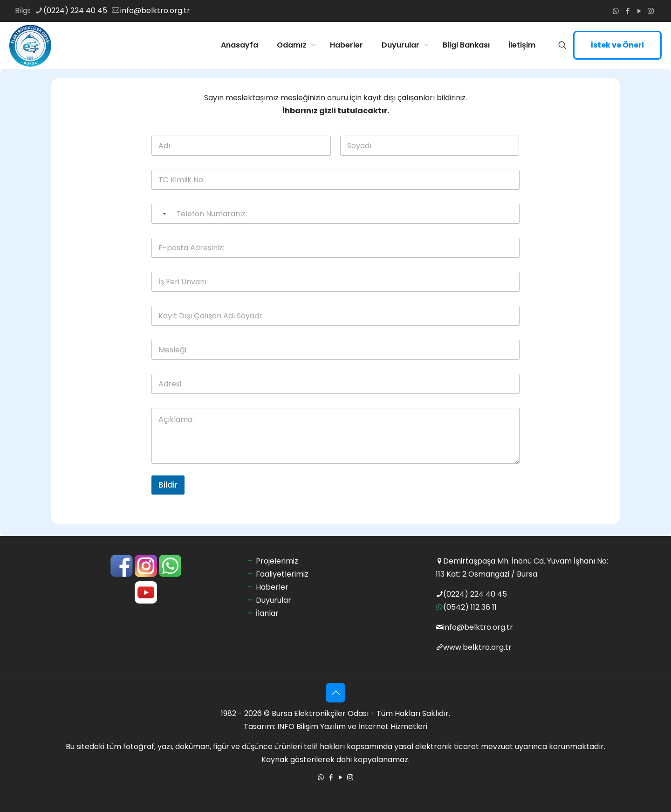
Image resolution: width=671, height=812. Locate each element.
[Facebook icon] (627, 11)
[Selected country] (160, 214)
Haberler (272, 587)
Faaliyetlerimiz (282, 574)
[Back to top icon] (335, 693)
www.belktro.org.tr (477, 647)
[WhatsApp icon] (616, 11)
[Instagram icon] (651, 11)
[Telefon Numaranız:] (335, 214)
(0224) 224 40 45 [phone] (75, 10)
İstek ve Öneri (617, 45)
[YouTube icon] (639, 11)
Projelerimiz (277, 561)
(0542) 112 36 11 (470, 607)
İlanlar (267, 613)
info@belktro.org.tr (478, 627)
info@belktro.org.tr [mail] (155, 10)
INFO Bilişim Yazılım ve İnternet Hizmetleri (352, 726)
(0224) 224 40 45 (475, 594)
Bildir (168, 485)
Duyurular (274, 600)
